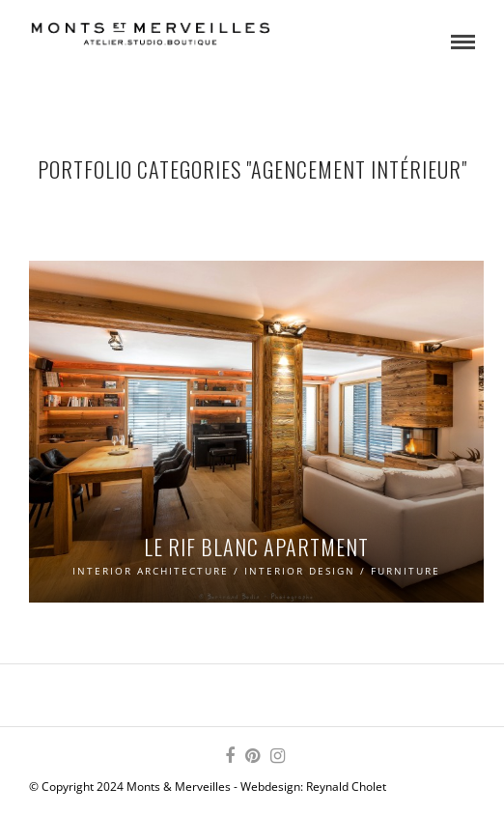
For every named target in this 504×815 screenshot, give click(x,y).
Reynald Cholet (346, 787)
